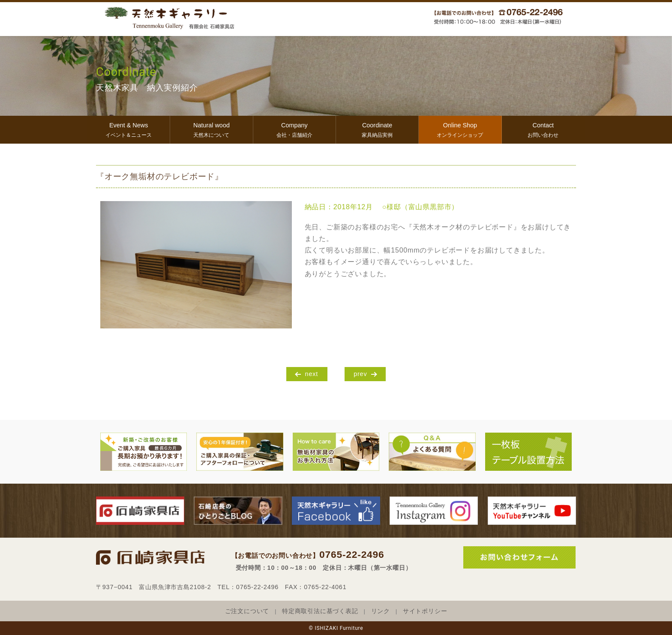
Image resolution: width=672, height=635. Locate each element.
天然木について (211, 129)
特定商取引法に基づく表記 (320, 611)
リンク (381, 611)
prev (360, 374)
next (312, 374)
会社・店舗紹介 (294, 129)
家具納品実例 (377, 129)
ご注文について (247, 611)
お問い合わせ (543, 129)
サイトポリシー (425, 611)
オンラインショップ (460, 129)
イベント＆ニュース (129, 129)
